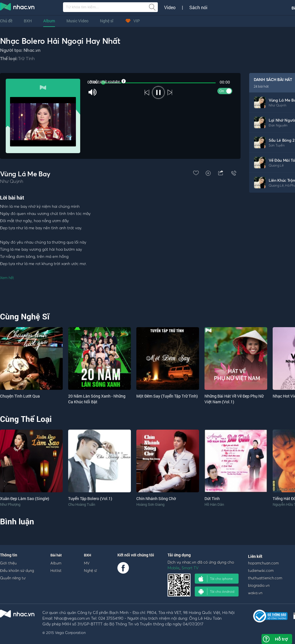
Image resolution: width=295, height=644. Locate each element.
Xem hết (7, 278)
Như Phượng (10, 504)
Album (49, 21)
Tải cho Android (216, 592)
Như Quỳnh (277, 105)
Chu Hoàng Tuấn (82, 504)
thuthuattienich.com (265, 578)
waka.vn (255, 593)
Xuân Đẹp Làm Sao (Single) (25, 498)
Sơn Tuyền (277, 145)
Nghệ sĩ (107, 21)
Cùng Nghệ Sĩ (25, 316)
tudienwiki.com (261, 570)
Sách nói (198, 7)
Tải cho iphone (216, 579)
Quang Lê (276, 165)
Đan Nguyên (278, 125)
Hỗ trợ (281, 639)
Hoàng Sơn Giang (150, 504)
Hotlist (56, 570)
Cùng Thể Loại (26, 419)
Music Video (77, 21)
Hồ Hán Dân (214, 504)
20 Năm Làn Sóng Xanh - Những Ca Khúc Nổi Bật (97, 399)
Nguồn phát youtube (107, 81)
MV (87, 563)
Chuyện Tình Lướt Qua (20, 396)
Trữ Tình (26, 58)
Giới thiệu (8, 563)
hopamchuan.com (263, 563)
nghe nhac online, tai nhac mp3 (17, 8)
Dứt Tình (212, 498)
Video (170, 7)
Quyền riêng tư (13, 578)
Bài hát (56, 555)
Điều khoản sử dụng (17, 570)
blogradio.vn (259, 585)
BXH (28, 21)
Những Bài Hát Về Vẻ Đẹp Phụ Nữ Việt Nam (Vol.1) (234, 399)
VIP (132, 21)
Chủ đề (6, 21)
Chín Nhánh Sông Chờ (156, 498)
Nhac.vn (32, 50)
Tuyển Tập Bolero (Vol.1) (90, 498)
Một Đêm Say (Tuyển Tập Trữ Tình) (167, 396)
